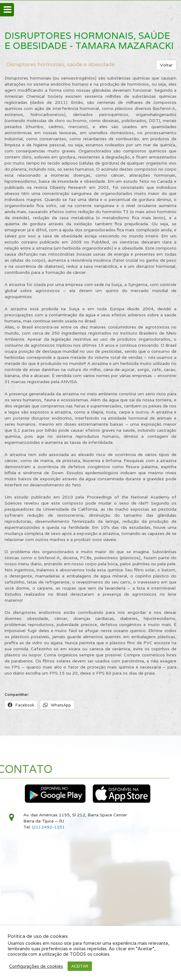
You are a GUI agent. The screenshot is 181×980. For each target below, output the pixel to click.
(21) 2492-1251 (48, 827)
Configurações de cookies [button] (36, 966)
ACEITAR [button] (80, 966)
